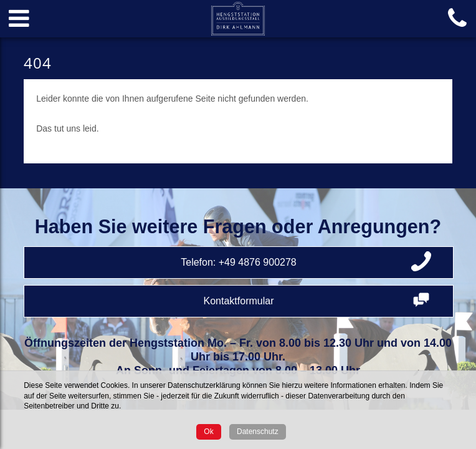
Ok (208, 432)
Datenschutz (258, 432)
